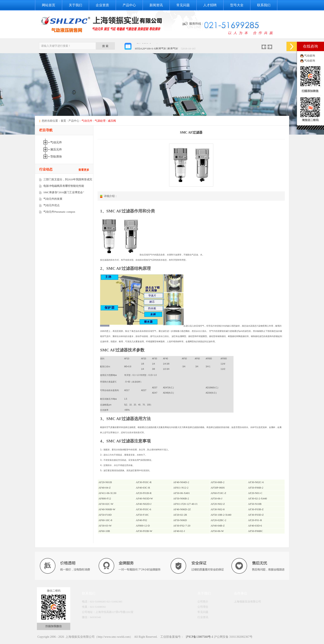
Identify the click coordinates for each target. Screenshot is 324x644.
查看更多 (84, 170)
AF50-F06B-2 (256, 488)
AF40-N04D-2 (181, 482)
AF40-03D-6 (255, 526)
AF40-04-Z (105, 488)
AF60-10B (104, 531)
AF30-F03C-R (144, 482)
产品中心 (129, 5)
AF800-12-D (143, 526)
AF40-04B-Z (218, 526)
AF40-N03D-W (144, 498)
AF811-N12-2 (181, 488)
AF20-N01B (105, 482)
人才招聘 (210, 5)
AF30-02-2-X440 (257, 498)
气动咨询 (310, 56)
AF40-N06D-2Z (182, 509)
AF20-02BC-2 (218, 520)
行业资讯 (203, 617)
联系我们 (264, 5)
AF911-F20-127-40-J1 (185, 504)
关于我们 (75, 5)
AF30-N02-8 (218, 509)
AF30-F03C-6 (143, 509)
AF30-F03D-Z (256, 515)
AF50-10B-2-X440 (221, 515)
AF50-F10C (142, 515)
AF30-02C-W (106, 504)
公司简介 (203, 602)
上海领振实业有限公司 (247, 602)
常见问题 (183, 5)
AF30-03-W (105, 526)
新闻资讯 (156, 5)
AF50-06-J (216, 498)
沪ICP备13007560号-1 (199, 637)
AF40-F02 (141, 520)
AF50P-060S (218, 488)
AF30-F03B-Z (256, 509)
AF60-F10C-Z (218, 493)
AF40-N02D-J (144, 504)
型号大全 (237, 5)
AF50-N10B (255, 504)
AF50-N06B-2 (181, 498)
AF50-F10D (105, 515)
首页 (63, 121)
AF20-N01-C (255, 493)
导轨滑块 (57, 157)
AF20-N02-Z (218, 504)
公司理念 (203, 607)
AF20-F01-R (255, 520)
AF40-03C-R (143, 488)
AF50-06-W (217, 531)
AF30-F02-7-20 (182, 526)
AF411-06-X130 (107, 493)
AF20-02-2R (180, 515)
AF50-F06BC (255, 531)
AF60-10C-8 (105, 520)
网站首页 (49, 5)
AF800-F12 (105, 498)
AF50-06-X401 (181, 493)
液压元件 (57, 150)
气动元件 (57, 142)
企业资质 (102, 5)
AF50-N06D (180, 520)
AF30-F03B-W (144, 531)
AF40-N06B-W (107, 509)
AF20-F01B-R (144, 493)
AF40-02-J (179, 531)
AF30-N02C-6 (256, 482)
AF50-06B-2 (217, 482)
